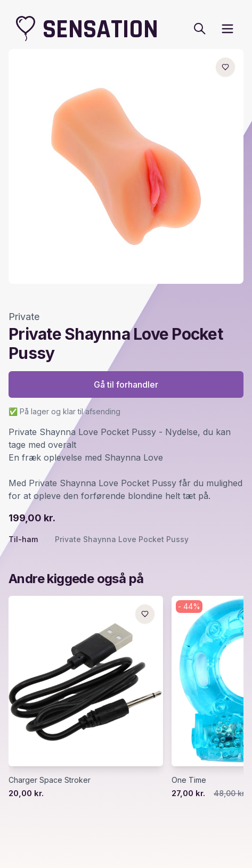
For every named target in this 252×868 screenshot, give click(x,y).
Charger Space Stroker (50, 780)
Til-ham (23, 539)
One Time (189, 780)
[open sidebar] (227, 29)
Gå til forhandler (126, 384)
